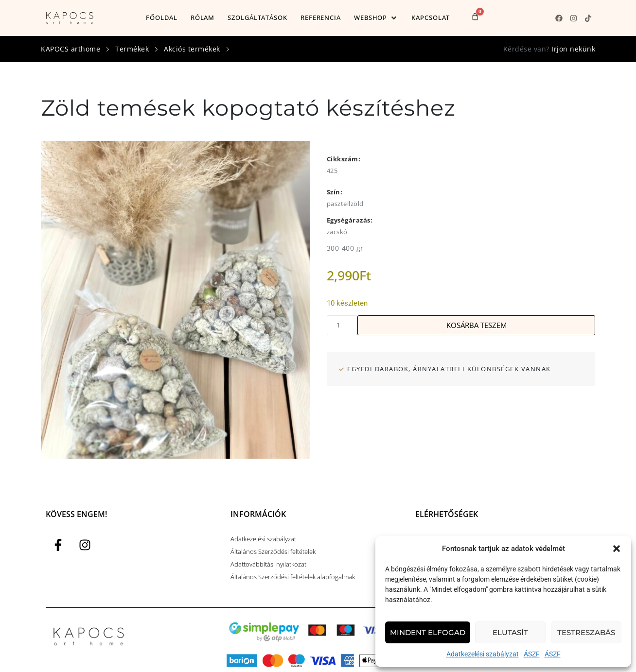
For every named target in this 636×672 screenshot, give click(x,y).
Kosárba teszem (477, 325)
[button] (617, 549)
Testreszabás (586, 632)
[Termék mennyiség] (342, 325)
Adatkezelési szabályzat (483, 654)
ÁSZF (532, 654)
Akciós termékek (192, 49)
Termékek (132, 49)
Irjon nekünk (573, 49)
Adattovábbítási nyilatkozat (268, 564)
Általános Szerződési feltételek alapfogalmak (293, 577)
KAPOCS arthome (71, 49)
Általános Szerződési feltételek (273, 551)
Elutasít (510, 632)
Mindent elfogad (428, 632)
